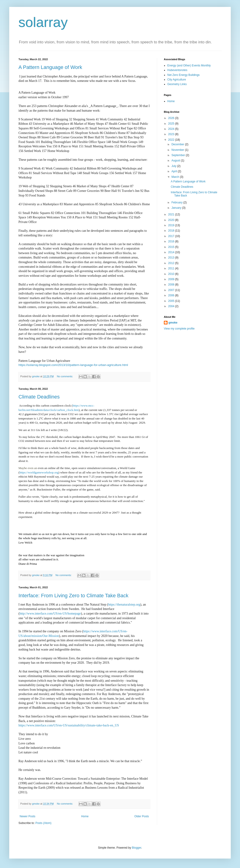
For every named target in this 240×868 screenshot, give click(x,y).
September (179, 155)
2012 (172, 263)
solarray (43, 22)
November (178, 150)
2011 (172, 268)
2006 (172, 295)
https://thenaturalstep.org (124, 605)
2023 (172, 134)
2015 (172, 247)
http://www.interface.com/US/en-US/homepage (50, 614)
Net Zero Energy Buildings (183, 75)
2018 (172, 231)
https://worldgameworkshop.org (39, 472)
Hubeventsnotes (177, 70)
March (176, 177)
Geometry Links (177, 84)
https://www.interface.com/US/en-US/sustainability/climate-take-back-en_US (69, 725)
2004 (172, 306)
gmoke (173, 323)
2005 (172, 301)
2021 (172, 214)
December (178, 144)
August (176, 161)
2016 (172, 241)
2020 (172, 220)
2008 (172, 285)
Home (85, 816)
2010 (172, 274)
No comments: (65, 376)
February (177, 202)
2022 (172, 140)
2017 (172, 236)
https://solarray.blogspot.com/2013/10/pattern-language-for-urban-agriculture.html (73, 365)
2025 (172, 124)
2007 (172, 290)
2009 (172, 279)
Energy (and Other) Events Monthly (189, 65)
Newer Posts (27, 816)
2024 (172, 129)
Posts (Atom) (43, 823)
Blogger (136, 848)
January (177, 208)
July (174, 166)
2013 (172, 258)
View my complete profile (179, 329)
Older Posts (142, 816)
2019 (172, 225)
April (175, 171)
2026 (172, 118)
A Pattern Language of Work (50, 67)
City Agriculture (177, 80)
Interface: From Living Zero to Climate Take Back (73, 596)
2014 (172, 252)
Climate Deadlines (39, 397)
